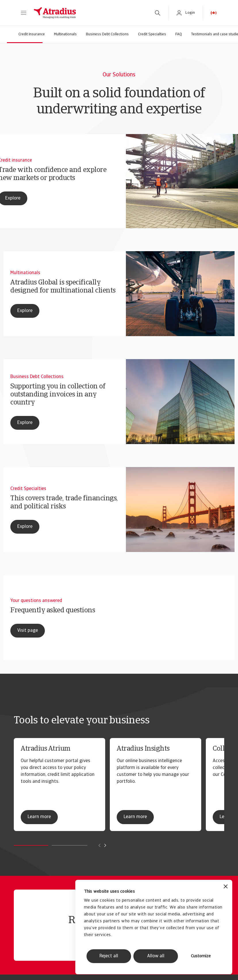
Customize (201, 956)
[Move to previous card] (99, 845)
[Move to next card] (105, 845)
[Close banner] (226, 887)
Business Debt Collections (107, 34)
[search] (158, 13)
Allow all (156, 956)
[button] (24, 13)
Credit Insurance (32, 34)
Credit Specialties (152, 34)
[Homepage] (88, 13)
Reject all (109, 956)
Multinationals (65, 34)
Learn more (39, 817)
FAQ (179, 34)
